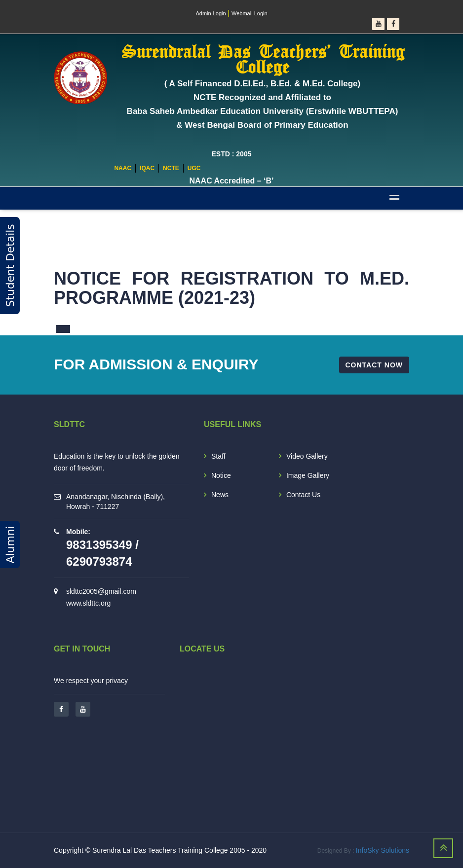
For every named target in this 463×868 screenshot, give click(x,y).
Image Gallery (308, 475)
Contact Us (303, 495)
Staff (218, 456)
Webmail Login (250, 13)
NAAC (123, 168)
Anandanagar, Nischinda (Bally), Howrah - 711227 (116, 502)
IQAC (147, 168)
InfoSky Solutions (383, 850)
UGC (194, 168)
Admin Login (211, 13)
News (220, 495)
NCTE (171, 168)
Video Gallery (307, 456)
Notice (221, 475)
